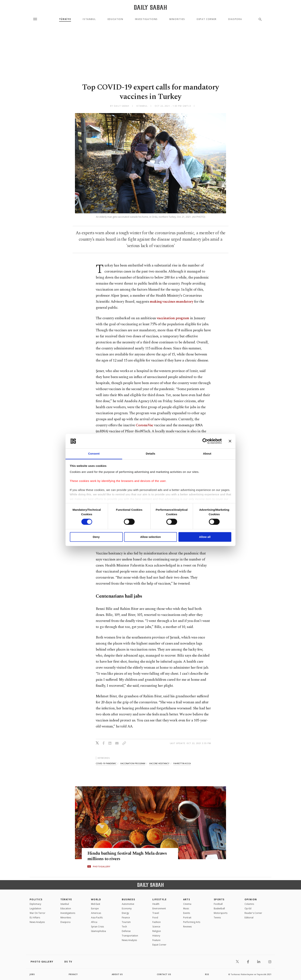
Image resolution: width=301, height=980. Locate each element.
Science (156, 927)
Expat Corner (207, 19)
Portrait (187, 918)
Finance (126, 918)
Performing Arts (192, 922)
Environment (159, 908)
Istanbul (89, 19)
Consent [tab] (94, 454)
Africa (94, 922)
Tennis (217, 918)
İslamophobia (98, 931)
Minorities (177, 19)
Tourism (126, 922)
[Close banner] (230, 441)
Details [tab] (150, 454)
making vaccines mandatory (171, 302)
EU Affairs (35, 918)
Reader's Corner (253, 913)
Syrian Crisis (97, 927)
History (156, 936)
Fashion (157, 922)
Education (115, 19)
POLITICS (36, 899)
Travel (156, 913)
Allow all (205, 537)
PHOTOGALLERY (102, 867)
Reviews (187, 927)
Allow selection (150, 537)
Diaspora (235, 19)
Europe (95, 908)
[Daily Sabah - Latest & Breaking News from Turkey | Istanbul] (150, 7)
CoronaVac (145, 425)
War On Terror (37, 913)
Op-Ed (248, 908)
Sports (219, 899)
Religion (157, 931)
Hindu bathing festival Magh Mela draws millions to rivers (129, 856)
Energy (125, 913)
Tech (124, 927)
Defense (126, 931)
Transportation (130, 936)
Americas (96, 913)
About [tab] (207, 454)
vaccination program (173, 318)
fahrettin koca (182, 763)
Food (155, 918)
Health (156, 904)
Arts (187, 899)
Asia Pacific (97, 918)
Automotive (128, 904)
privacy (73, 974)
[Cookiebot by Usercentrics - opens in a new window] (205, 441)
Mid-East (96, 904)
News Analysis (37, 922)
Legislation (35, 908)
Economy (127, 908)
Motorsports (221, 913)
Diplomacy (35, 904)
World (96, 899)
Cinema (187, 904)
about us (117, 974)
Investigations (146, 19)
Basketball (219, 908)
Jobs (32, 974)
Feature (156, 940)
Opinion (251, 899)
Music (186, 908)
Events (187, 913)
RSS (207, 974)
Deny (96, 537)
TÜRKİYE (65, 19)
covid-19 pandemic (106, 763)
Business (129, 899)
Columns (249, 904)
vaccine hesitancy (159, 763)
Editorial (249, 918)
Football (218, 904)
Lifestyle (159, 899)
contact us (164, 974)
